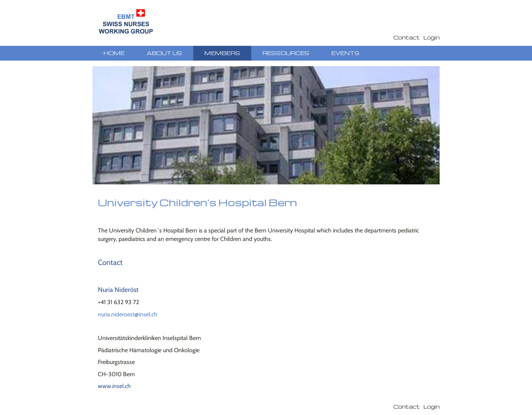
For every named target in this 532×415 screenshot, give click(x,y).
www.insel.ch (114, 386)
